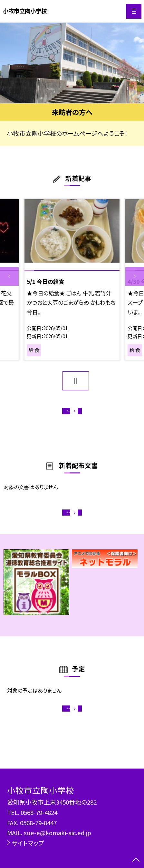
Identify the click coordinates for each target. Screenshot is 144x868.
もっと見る (68, 413)
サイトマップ (28, 843)
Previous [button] (9, 276)
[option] (72, 63)
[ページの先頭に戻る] (136, 860)
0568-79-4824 (39, 812)
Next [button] (135, 276)
